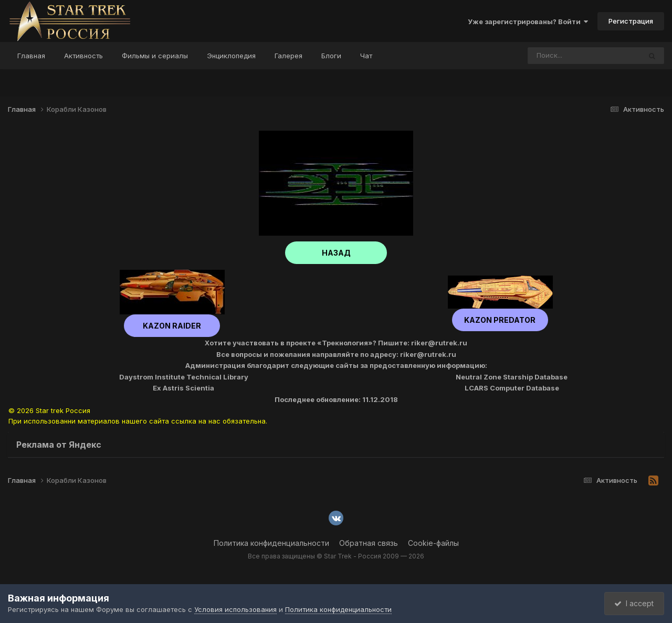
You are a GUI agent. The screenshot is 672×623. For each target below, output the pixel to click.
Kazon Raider (172, 326)
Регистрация (631, 21)
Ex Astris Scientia (183, 388)
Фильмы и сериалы (155, 56)
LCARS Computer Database (512, 388)
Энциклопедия (231, 56)
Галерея (288, 56)
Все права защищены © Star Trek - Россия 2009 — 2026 (336, 556)
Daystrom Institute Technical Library (184, 377)
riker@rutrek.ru (439, 343)
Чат (366, 56)
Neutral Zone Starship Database (512, 377)
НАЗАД (336, 253)
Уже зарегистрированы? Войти (528, 22)
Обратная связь (369, 543)
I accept (633, 603)
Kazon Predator (500, 320)
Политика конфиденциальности (271, 543)
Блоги (331, 56)
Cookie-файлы (433, 543)
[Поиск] (564, 56)
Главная (31, 56)
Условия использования (235, 609)
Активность (83, 56)
